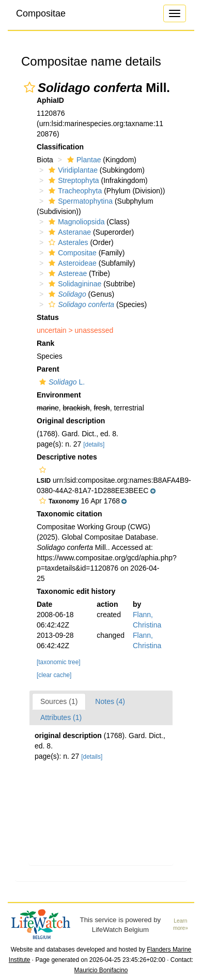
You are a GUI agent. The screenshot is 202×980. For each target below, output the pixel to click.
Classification (60, 147)
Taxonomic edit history (76, 591)
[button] (29, 87)
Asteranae (68, 232)
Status (48, 317)
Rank (45, 343)
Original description (71, 421)
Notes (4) (110, 701)
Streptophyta (72, 180)
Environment (59, 395)
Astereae (66, 273)
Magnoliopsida (75, 222)
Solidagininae (74, 284)
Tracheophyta (74, 191)
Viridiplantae (72, 170)
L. (61, 382)
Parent (48, 369)
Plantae (83, 160)
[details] (94, 445)
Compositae (41, 13)
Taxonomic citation (69, 514)
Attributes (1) (61, 717)
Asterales (67, 242)
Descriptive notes (67, 457)
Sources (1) (59, 701)
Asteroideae (71, 263)
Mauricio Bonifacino (101, 970)
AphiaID (50, 100)
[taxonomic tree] (59, 662)
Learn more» (181, 925)
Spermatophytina (79, 201)
